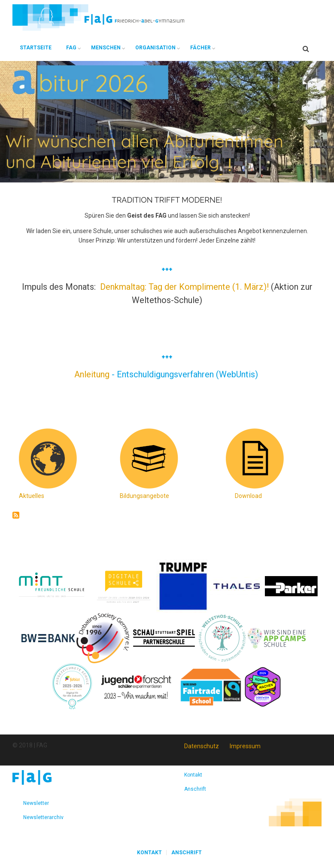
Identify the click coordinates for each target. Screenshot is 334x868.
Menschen (106, 48)
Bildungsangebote (144, 496)
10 (211, 175)
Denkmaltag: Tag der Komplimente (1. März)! (184, 287)
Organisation (155, 48)
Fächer (200, 48)
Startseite (36, 48)
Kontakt (193, 775)
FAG (71, 48)
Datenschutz (202, 746)
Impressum (245, 746)
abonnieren (16, 515)
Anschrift (195, 789)
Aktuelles (32, 496)
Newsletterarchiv (43, 817)
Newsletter (36, 803)
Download (248, 496)
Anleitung (93, 374)
